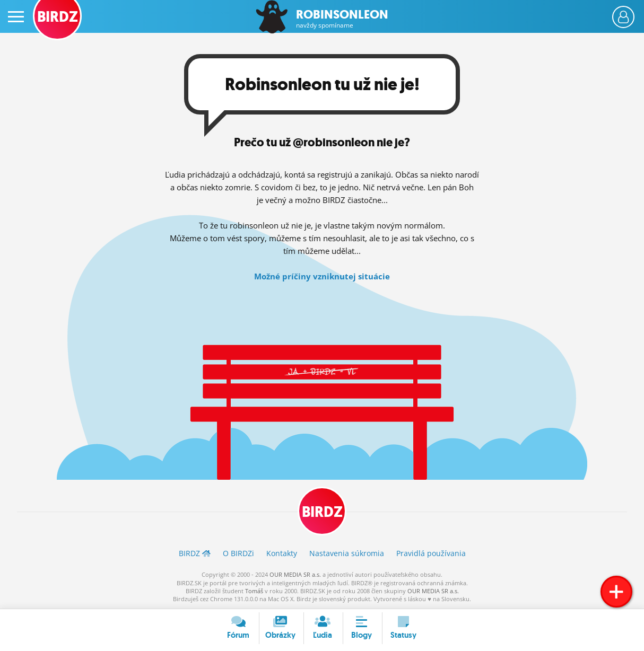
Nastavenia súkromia (347, 553)
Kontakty (282, 553)
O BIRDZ (238, 553)
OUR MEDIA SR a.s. (295, 574)
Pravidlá (431, 553)
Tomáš (254, 591)
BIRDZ (322, 512)
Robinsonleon (342, 19)
